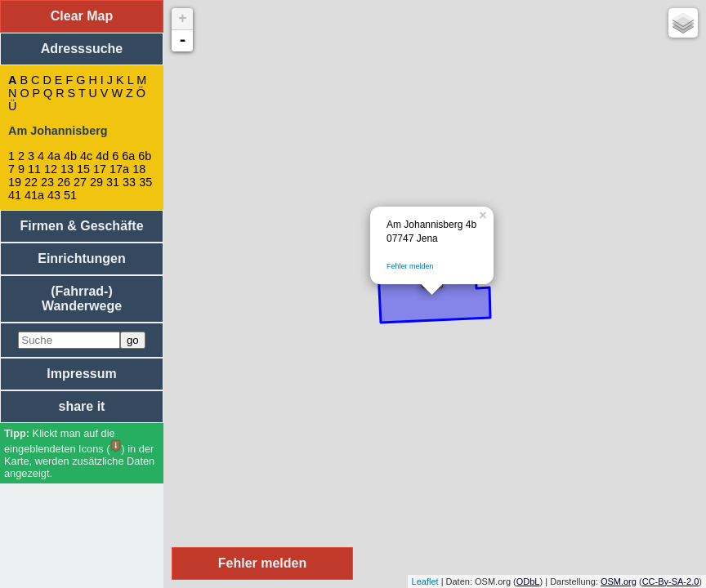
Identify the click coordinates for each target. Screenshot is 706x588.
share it (82, 406)
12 (51, 169)
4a (54, 156)
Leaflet (425, 581)
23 (47, 182)
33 (129, 182)
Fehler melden (410, 266)
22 (31, 182)
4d (102, 156)
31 (113, 182)
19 (15, 182)
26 (64, 182)
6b (145, 156)
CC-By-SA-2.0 (671, 581)
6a (128, 156)
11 (34, 169)
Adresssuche (82, 49)
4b (70, 156)
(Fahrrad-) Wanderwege (82, 298)
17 (100, 169)
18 (139, 169)
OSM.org (619, 581)
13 (67, 169)
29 (96, 182)
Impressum (81, 374)
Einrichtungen (82, 258)
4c (86, 156)
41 (15, 195)
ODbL (528, 581)
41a (34, 195)
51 (70, 195)
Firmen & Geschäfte (81, 226)
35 (145, 182)
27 (80, 182)
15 (83, 169)
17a (119, 169)
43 (54, 195)
